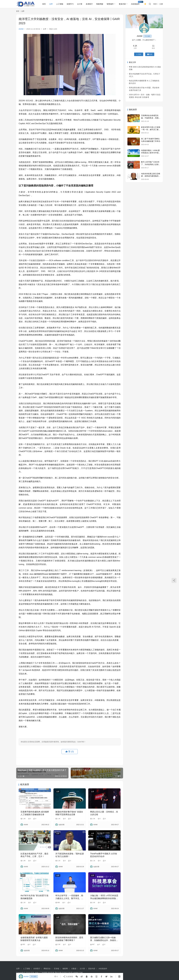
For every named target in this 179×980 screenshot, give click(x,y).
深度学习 (70, 4)
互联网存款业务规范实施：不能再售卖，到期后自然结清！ (151, 118)
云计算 (80, 4)
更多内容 (122, 4)
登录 (155, 4)
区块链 (57, 969)
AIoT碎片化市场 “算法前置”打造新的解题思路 (34, 897)
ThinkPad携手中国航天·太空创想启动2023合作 (104, 855)
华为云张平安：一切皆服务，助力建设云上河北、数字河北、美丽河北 (69, 897)
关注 (139, 54)
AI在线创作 (135, 4)
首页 (44, 4)
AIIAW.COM (78, 973)
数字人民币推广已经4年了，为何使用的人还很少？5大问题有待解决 (150, 164)
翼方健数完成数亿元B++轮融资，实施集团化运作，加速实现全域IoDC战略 (104, 939)
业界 (51, 4)
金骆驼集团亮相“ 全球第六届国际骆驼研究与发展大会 (34, 939)
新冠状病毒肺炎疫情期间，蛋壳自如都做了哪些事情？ (69, 939)
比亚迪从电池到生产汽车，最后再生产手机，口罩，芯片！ (34, 855)
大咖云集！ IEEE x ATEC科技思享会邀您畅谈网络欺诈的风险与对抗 (104, 897)
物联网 (65, 969)
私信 (150, 54)
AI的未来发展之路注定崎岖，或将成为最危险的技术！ (151, 176)
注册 (161, 4)
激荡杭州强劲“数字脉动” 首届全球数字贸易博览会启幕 (69, 813)
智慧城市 (110, 4)
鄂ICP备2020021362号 (64, 973)
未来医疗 (89, 4)
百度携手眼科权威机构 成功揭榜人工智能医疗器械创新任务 (35, 813)
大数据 (74, 969)
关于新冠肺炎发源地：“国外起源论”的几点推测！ (70, 855)
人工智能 (60, 4)
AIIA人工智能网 (41, 973)
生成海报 (68, 977)
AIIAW (21, 29)
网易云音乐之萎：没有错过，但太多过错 (104, 813)
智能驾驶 (100, 4)
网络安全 (47, 969)
